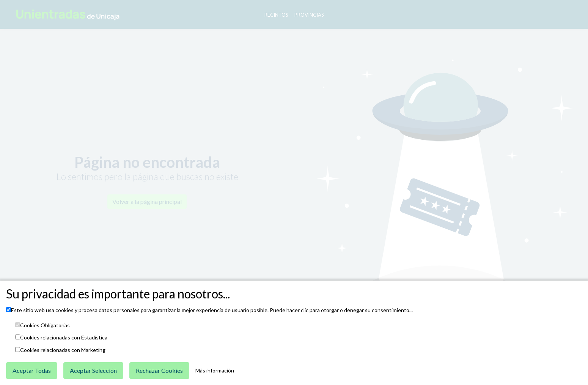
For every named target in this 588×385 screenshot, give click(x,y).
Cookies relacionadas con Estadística (64, 338)
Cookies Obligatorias (45, 325)
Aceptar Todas (32, 370)
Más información (215, 371)
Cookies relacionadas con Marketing (63, 350)
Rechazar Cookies (159, 370)
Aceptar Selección (93, 370)
